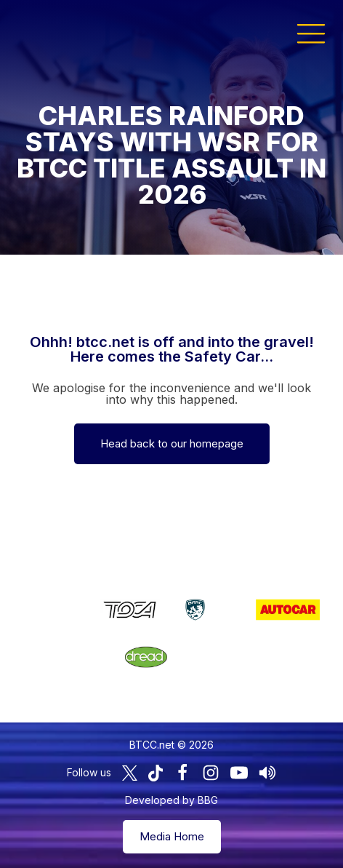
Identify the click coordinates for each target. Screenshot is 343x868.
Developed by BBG (171, 800)
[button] (311, 33)
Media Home (172, 836)
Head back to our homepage (172, 443)
